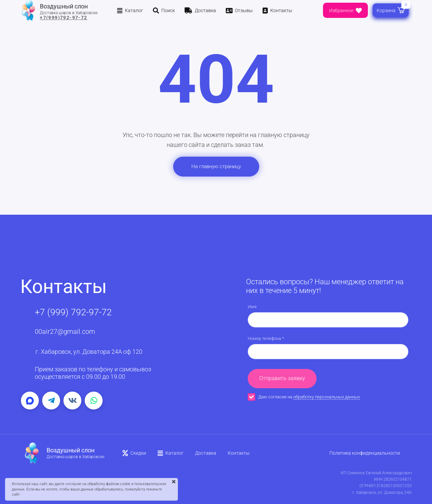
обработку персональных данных (327, 397)
